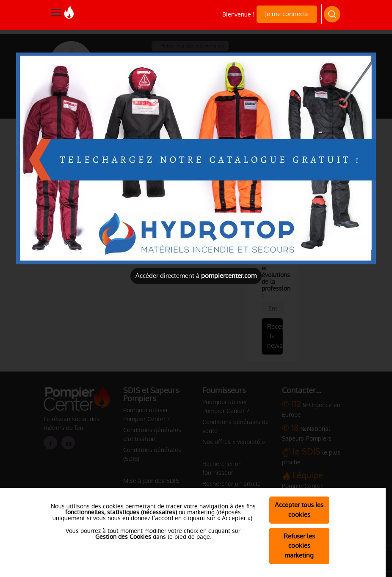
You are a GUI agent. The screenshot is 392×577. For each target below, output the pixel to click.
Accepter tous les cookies (299, 510)
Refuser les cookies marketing (299, 546)
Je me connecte (287, 14)
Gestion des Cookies (123, 537)
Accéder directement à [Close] (196, 276)
